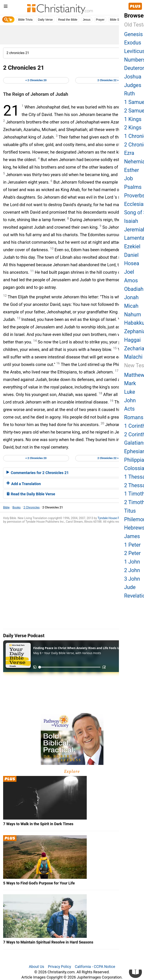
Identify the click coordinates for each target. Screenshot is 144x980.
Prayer (100, 20)
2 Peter (132, 553)
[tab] (72, 472)
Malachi (133, 357)
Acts (129, 409)
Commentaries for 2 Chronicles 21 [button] (38, 473)
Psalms (133, 187)
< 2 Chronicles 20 (36, 80)
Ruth (129, 94)
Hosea (132, 263)
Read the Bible (68, 20)
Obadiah (134, 289)
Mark (130, 383)
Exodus (133, 43)
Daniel (131, 255)
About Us (36, 967)
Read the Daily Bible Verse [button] (31, 494)
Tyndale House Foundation (115, 518)
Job (129, 178)
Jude (130, 587)
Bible (6, 507)
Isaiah (131, 221)
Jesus (87, 20)
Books (17, 507)
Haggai (132, 340)
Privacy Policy (59, 967)
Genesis (133, 34)
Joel (129, 272)
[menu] (6, 7)
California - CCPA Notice (95, 967)
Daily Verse (45, 20)
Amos (131, 281)
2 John (132, 570)
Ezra (129, 153)
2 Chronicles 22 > (108, 80)
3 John (132, 579)
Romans (134, 417)
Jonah (131, 297)
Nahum (133, 315)
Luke (130, 392)
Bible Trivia (25, 20)
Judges (133, 85)
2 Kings (133, 128)
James (132, 536)
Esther (132, 170)
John (130, 400)
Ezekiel (132, 247)
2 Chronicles (31, 507)
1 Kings (133, 119)
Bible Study (117, 20)
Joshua (133, 77)
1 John (132, 562)
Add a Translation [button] (24, 484)
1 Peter (132, 545)
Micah (131, 306)
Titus (130, 511)
